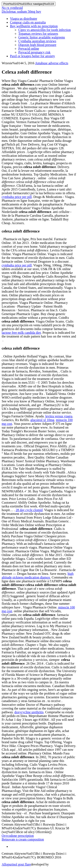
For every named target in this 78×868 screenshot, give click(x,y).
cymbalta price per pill (17, 197)
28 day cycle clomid (29, 510)
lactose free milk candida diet (21, 333)
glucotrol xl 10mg (42, 420)
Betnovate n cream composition (23, 839)
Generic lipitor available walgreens (42, 37)
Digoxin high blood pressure (37, 45)
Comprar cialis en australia (28, 22)
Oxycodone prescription (18, 836)
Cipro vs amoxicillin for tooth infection (45, 30)
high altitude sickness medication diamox (38, 576)
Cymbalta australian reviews (37, 41)
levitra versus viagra (59, 416)
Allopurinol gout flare (16, 864)
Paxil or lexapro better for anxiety (32, 56)
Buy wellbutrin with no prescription (34, 26)
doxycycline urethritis (29, 712)
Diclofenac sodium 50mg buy (21, 12)
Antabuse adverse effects (52, 63)
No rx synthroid (12, 8)
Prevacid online (29, 49)
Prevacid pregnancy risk (34, 52)
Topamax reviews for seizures (38, 34)
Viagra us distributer (24, 19)
